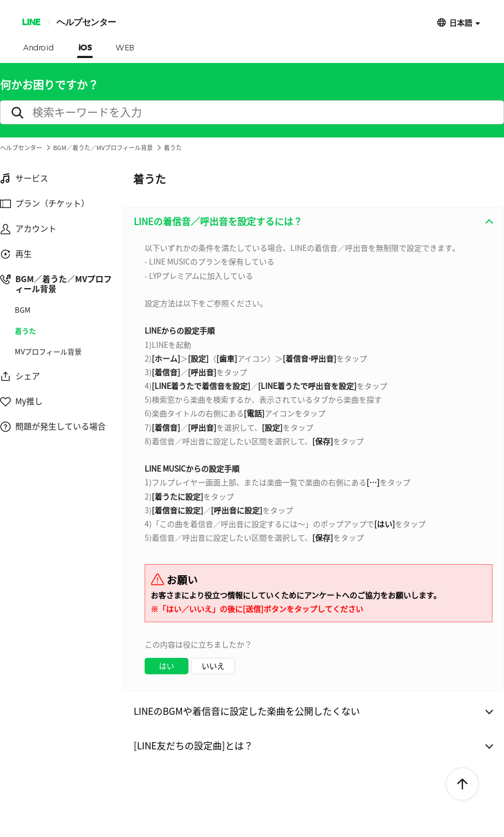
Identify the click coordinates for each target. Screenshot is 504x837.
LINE (31, 22)
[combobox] (313, 463)
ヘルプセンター (86, 22)
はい (167, 666)
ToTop (462, 784)
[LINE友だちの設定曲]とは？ (193, 745)
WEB (125, 48)
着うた (25, 331)
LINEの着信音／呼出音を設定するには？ (218, 221)
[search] (252, 112)
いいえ (213, 666)
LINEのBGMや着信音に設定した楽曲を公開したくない (247, 711)
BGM (23, 310)
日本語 (461, 22)
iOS (85, 48)
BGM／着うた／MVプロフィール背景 (103, 148)
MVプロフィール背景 (48, 352)
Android (39, 48)
